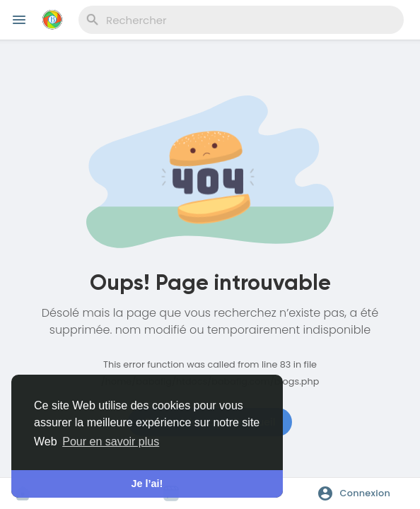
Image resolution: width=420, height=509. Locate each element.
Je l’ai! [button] (147, 484)
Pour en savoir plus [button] (111, 441)
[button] (358, 493)
